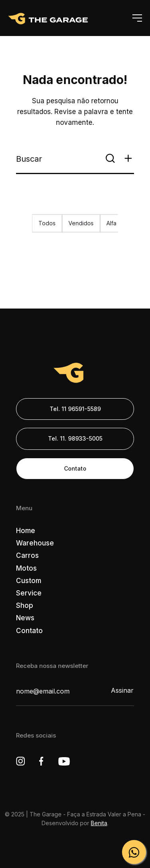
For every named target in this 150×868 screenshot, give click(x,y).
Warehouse (35, 543)
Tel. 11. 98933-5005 (75, 438)
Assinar (122, 690)
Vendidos (81, 223)
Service (29, 593)
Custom (29, 581)
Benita (99, 823)
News (25, 618)
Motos (26, 568)
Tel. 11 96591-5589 (75, 409)
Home (26, 531)
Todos (47, 223)
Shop (25, 605)
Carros (27, 555)
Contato (75, 468)
